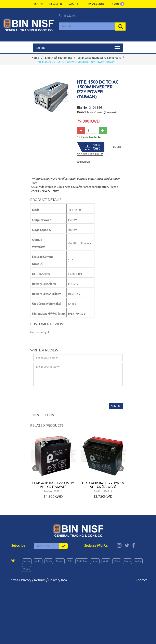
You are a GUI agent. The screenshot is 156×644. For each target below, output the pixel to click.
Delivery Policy (49, 191)
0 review (83, 161)
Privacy (26, 580)
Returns (40, 580)
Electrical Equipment (58, 57)
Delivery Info (58, 580)
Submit (116, 406)
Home (35, 57)
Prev (36, 468)
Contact (141, 580)
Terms (14, 580)
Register (56, 4)
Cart (118, 4)
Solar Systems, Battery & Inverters (99, 57)
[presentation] (64, 395)
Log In (38, 4)
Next (120, 468)
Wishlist (75, 4)
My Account (97, 4)
